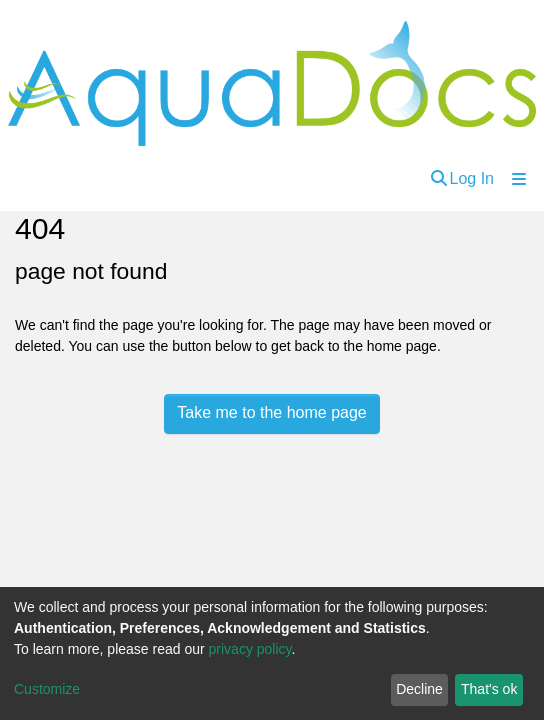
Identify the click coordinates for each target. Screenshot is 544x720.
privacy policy (250, 649)
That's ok (489, 689)
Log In (472, 178)
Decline (419, 689)
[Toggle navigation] (519, 179)
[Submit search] (439, 179)
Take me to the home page (271, 412)
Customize (47, 689)
